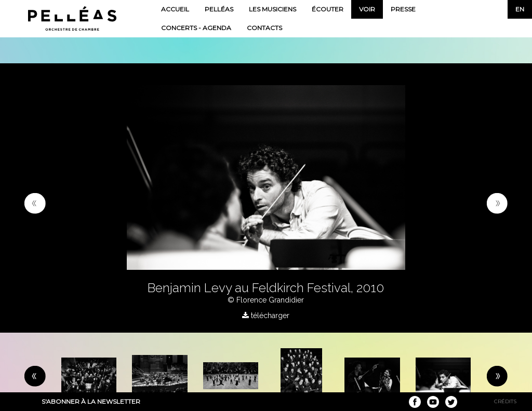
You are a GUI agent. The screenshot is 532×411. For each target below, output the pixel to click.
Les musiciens (272, 9)
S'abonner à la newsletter (91, 401)
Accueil (175, 9)
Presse (403, 9)
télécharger (266, 316)
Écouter (328, 9)
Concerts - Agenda (196, 28)
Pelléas (219, 9)
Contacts (264, 28)
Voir (367, 9)
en (520, 9)
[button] (35, 203)
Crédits (505, 401)
